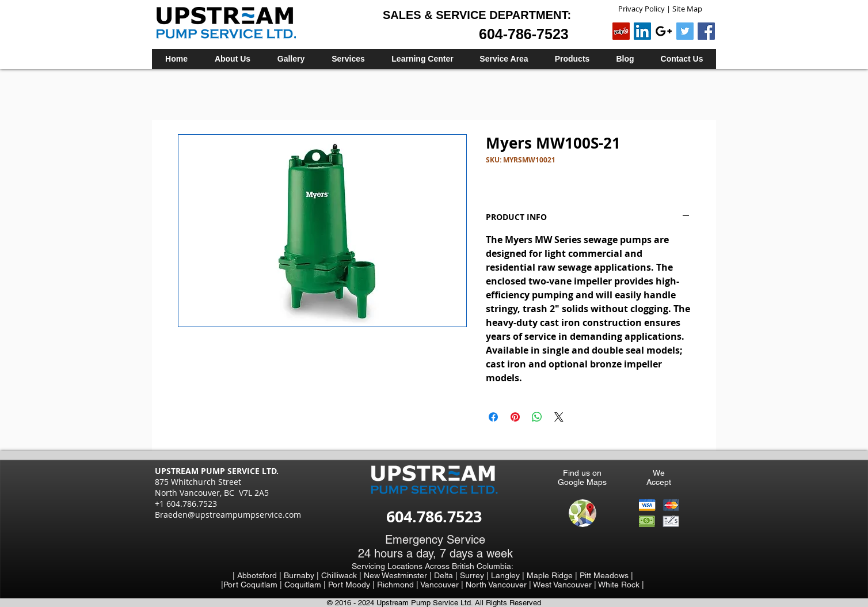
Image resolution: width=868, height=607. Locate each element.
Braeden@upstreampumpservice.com (228, 515)
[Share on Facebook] (493, 417)
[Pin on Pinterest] (515, 417)
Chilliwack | (342, 575)
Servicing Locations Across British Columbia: (433, 566)
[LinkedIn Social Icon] (642, 31)
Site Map (687, 9)
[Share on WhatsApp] (537, 417)
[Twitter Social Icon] (685, 31)
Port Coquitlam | (254, 585)
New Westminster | (399, 575)
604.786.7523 (434, 516)
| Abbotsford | (258, 575)
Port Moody (350, 585)
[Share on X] (559, 417)
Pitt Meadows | (606, 575)
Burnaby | (302, 575)
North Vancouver (497, 585)
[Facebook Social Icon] (706, 31)
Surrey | (475, 575)
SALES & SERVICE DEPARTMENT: (477, 15)
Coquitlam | (306, 585)
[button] (348, 59)
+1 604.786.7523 (186, 504)
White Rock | (621, 585)
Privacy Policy (642, 9)
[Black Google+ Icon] (664, 31)
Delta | (447, 575)
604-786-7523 (524, 34)
